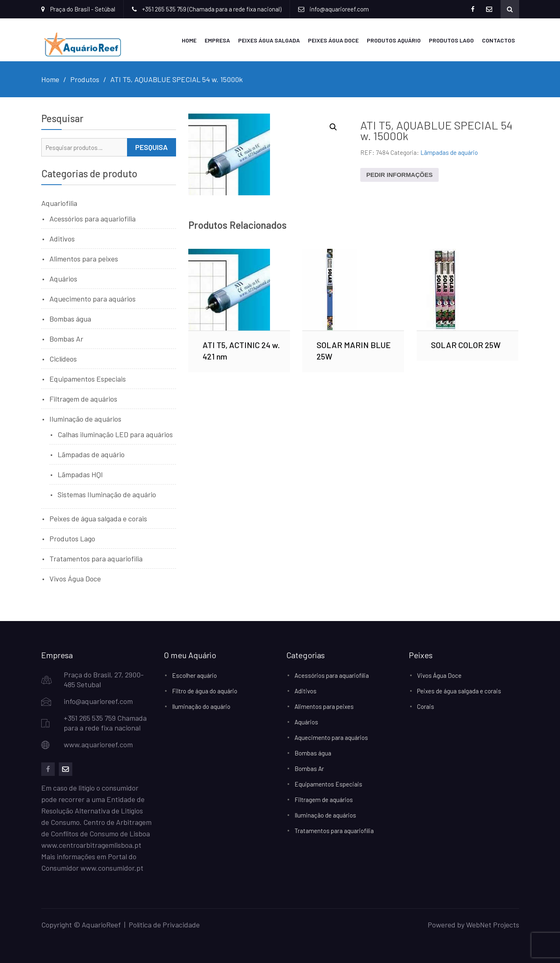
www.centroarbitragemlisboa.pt (91, 845)
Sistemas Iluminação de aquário (107, 494)
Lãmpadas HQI (80, 474)
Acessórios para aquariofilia (93, 219)
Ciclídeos (63, 359)
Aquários (63, 279)
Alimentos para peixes (84, 259)
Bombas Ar (66, 339)
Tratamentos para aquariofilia (96, 559)
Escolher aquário (194, 675)
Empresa (217, 40)
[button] (333, 127)
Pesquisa (152, 147)
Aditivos (62, 239)
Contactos (499, 40)
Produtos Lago (451, 40)
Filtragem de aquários (83, 399)
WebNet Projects (493, 925)
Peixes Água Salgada (269, 40)
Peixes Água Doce (333, 40)
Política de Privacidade (164, 925)
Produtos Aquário (394, 40)
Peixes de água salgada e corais (98, 518)
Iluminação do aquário (201, 706)
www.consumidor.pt (112, 868)
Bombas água (70, 319)
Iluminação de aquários (85, 419)
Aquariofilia (59, 203)
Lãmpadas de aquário (449, 152)
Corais (426, 706)
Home (189, 40)
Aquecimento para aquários (93, 299)
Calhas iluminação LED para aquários (115, 434)
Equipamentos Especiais (88, 379)
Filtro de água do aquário (205, 691)
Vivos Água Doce (75, 579)
